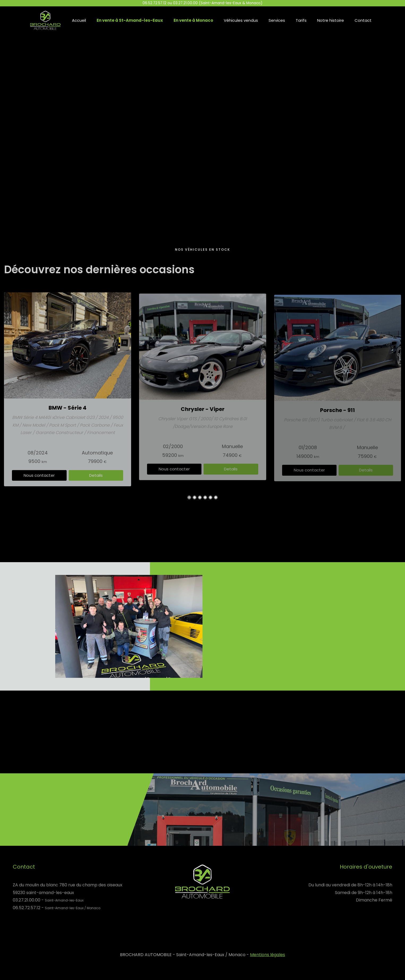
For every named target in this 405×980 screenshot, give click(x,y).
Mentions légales (268, 955)
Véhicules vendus (241, 20)
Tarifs (301, 20)
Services (277, 20)
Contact (363, 20)
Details (96, 478)
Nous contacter (39, 478)
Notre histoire (331, 20)
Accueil (79, 20)
